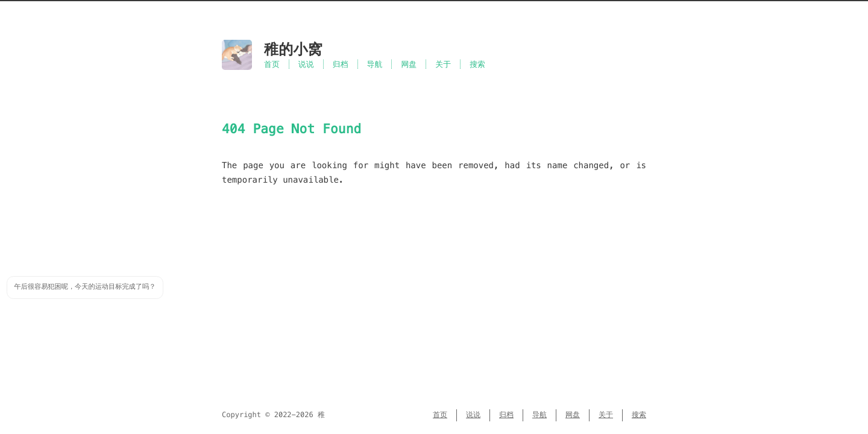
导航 (375, 64)
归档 (341, 64)
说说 (306, 64)
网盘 (409, 64)
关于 (443, 64)
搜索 (477, 64)
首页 (272, 64)
